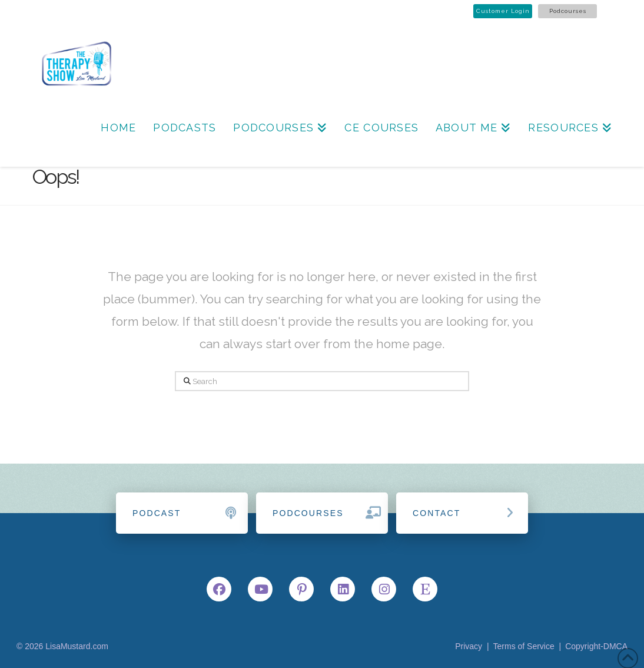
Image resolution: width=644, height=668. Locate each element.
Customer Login (503, 11)
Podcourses (568, 11)
